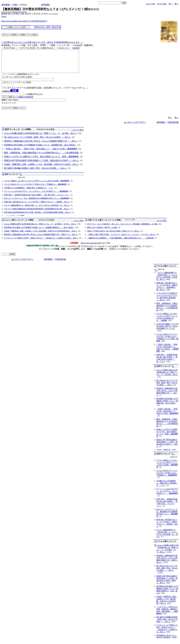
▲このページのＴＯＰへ (135, 127)
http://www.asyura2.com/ (91, 247)
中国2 (15, 5)
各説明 (76, 48)
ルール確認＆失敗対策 (23, 101)
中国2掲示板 (173, 127)
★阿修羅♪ (6, 5)
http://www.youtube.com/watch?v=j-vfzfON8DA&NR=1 (24, 21)
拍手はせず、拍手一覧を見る (47, 27)
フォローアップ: (9, 107)
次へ (171, 4)
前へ (177, 4)
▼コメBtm (162, 4)
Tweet (4, 16)
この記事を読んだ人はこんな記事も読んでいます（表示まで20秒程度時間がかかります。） (42, 42)
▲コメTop (151, 4)
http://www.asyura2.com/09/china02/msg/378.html (14, 12)
